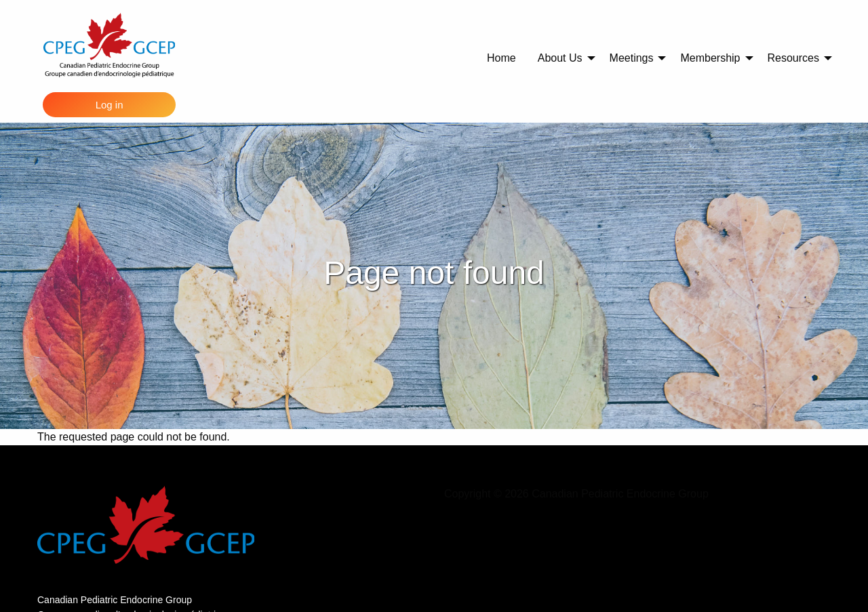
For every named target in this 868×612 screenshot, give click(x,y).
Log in (110, 105)
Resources (793, 58)
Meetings (632, 58)
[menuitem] (501, 58)
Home (501, 58)
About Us (560, 58)
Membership (710, 58)
